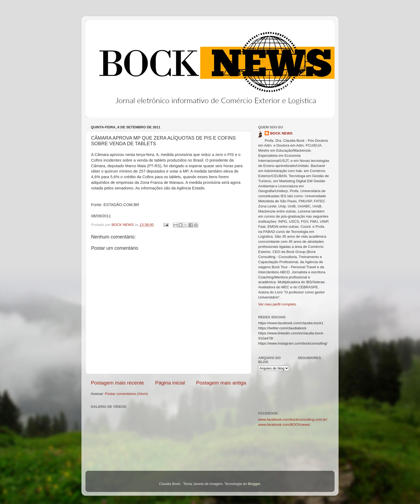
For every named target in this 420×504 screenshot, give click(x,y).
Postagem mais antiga (221, 383)
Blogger (254, 484)
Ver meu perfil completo (277, 304)
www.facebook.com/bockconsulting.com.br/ (293, 419)
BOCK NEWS (281, 133)
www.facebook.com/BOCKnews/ (284, 425)
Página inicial (170, 383)
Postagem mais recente (117, 383)
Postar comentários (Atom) (127, 394)
